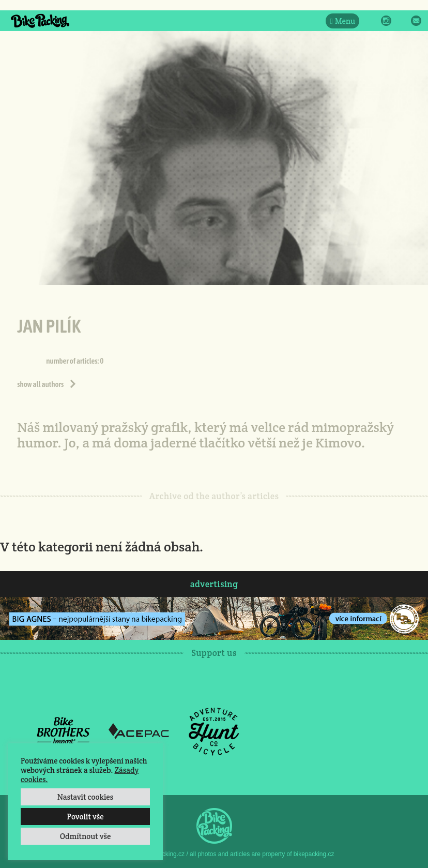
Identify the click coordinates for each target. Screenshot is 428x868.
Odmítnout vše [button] (86, 836)
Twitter (401, 21)
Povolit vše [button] (85, 817)
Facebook (371, 21)
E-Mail (416, 21)
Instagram (386, 21)
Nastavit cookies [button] (85, 797)
